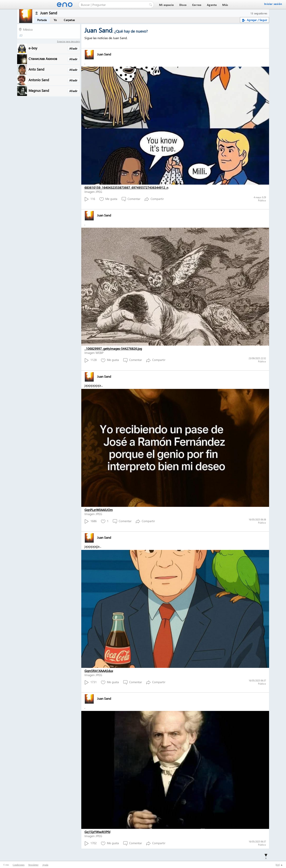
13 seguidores (259, 13)
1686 (91, 521)
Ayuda (45, 865)
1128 (91, 360)
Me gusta (108, 199)
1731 (91, 682)
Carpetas (69, 20)
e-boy (33, 48)
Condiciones (19, 865)
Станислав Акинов (43, 58)
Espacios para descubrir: (69, 41)
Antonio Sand (39, 80)
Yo (55, 20)
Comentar (131, 199)
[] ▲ (279, 865)
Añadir (73, 48)
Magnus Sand (39, 90)
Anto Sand (36, 69)
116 (90, 199)
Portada (42, 20)
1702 (91, 843)
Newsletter (33, 865)
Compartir (154, 199)
